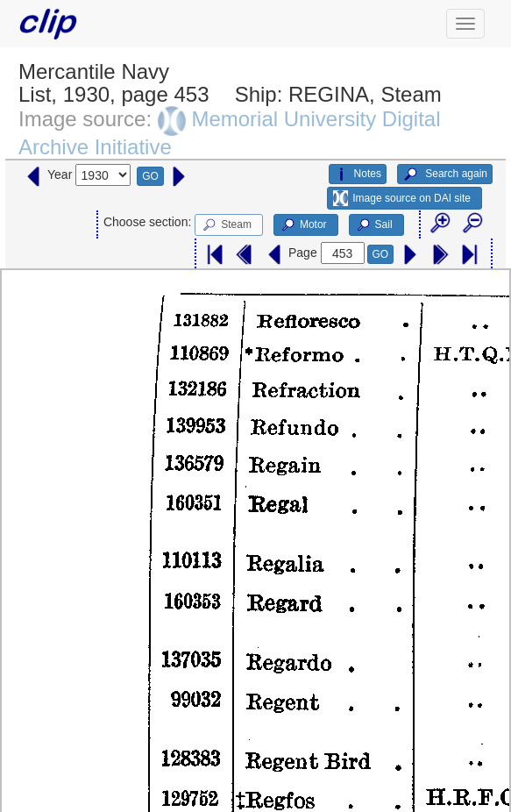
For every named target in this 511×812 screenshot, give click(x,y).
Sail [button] (374, 225)
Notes (358, 175)
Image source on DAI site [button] (402, 198)
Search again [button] (445, 175)
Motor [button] (303, 225)
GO (150, 176)
